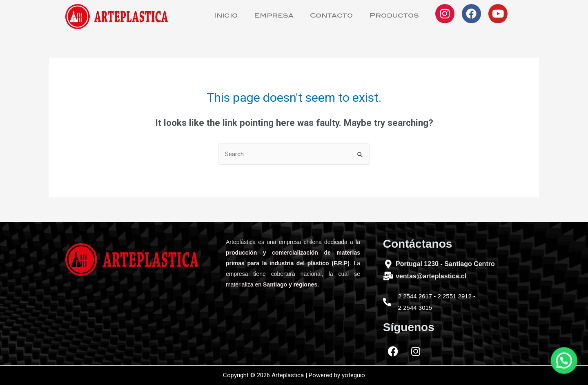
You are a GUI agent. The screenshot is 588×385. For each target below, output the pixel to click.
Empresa (274, 16)
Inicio (226, 16)
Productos (394, 16)
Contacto (331, 16)
